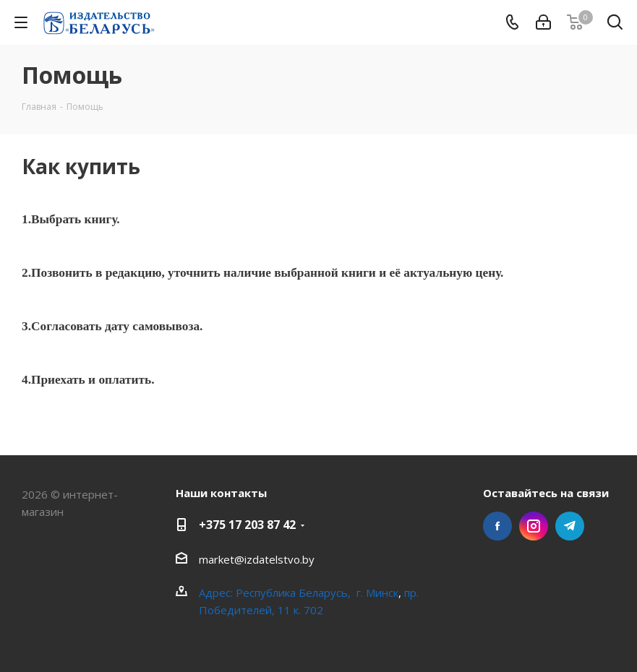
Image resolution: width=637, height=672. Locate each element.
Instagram (534, 526)
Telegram (570, 526)
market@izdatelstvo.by (257, 559)
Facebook (497, 526)
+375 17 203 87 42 (247, 525)
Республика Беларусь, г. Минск (317, 593)
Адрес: (217, 593)
